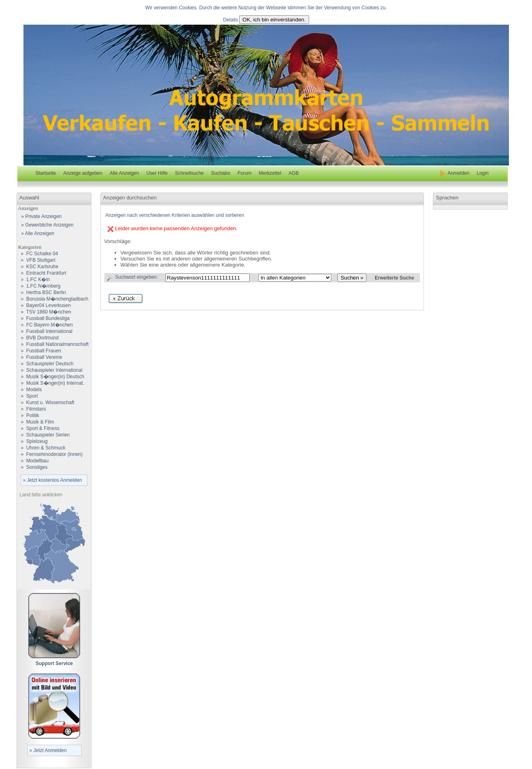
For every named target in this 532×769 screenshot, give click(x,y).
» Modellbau (33, 461)
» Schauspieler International (50, 370)
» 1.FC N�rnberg (39, 286)
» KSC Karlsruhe (38, 267)
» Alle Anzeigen (37, 233)
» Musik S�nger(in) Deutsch (51, 377)
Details (230, 20)
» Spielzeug (32, 441)
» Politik (28, 415)
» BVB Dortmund (38, 338)
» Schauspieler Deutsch (45, 364)
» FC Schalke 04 (38, 254)
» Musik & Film (36, 422)
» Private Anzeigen (40, 216)
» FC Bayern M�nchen (45, 325)
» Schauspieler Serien (43, 435)
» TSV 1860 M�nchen (44, 312)
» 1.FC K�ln (34, 280)
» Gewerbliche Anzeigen (46, 225)
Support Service (54, 663)
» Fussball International (45, 331)
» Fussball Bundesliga (43, 318)
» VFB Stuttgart (36, 260)
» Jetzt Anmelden (48, 750)
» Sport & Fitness (38, 428)
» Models (30, 390)
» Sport (28, 396)
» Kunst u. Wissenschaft (46, 403)
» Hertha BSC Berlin (41, 292)
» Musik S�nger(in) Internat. (51, 383)
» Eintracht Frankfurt (42, 273)
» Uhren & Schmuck (41, 448)
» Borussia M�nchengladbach (53, 299)
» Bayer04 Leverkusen (44, 305)
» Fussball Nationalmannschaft (53, 344)
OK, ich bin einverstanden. (274, 20)
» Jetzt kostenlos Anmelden (53, 480)
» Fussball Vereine (40, 357)
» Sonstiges (32, 467)
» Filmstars (32, 409)
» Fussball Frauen (39, 351)
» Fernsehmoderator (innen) (50, 454)
